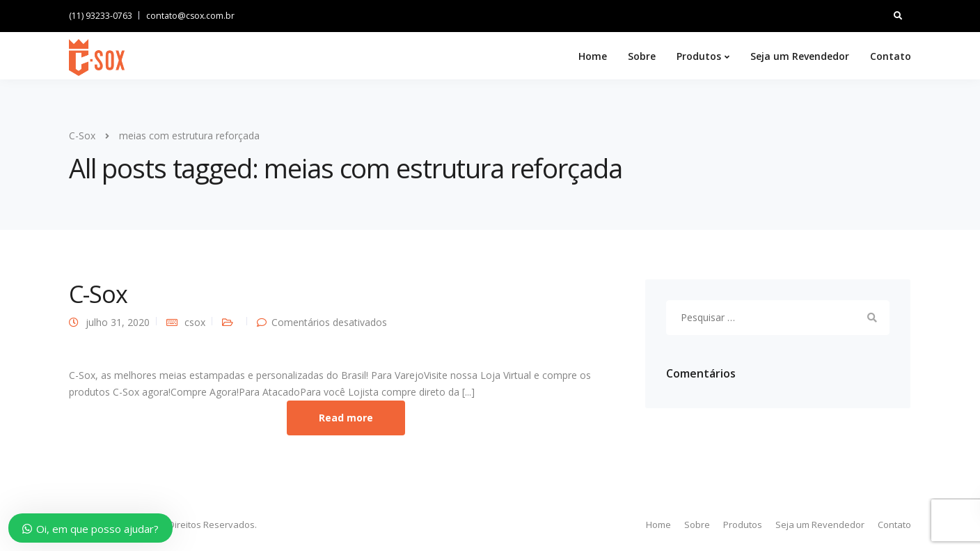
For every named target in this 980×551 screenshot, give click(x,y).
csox (195, 322)
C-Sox (98, 294)
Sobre (642, 56)
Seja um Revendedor (800, 56)
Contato (891, 56)
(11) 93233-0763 (101, 16)
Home (593, 56)
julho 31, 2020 (118, 322)
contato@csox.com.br (190, 16)
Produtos (699, 56)
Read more (346, 418)
